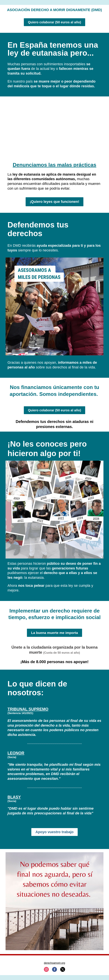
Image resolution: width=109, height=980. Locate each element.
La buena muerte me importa (54, 633)
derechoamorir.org (54, 963)
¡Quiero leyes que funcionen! (54, 202)
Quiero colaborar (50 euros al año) (54, 22)
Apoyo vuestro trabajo (54, 832)
